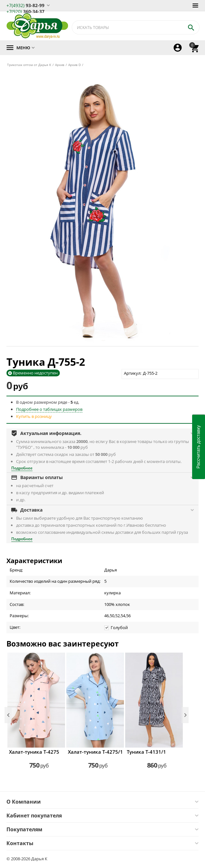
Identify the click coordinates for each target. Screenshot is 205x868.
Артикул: (133, 373)
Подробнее (22, 468)
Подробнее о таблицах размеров (49, 409)
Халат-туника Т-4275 (34, 752)
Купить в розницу (34, 416)
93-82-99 (25, 5)
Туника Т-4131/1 (146, 752)
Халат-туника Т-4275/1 (95, 752)
